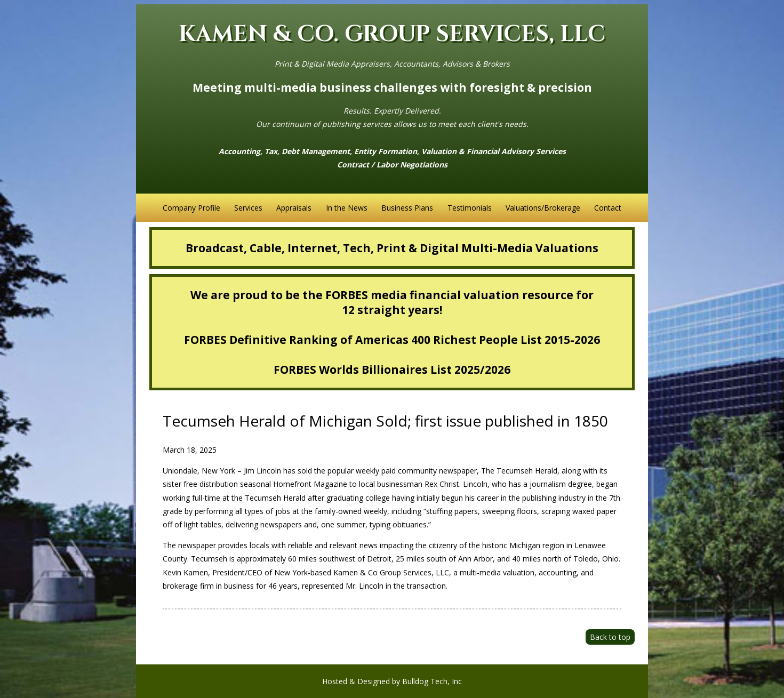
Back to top (610, 637)
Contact (608, 208)
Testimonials (470, 208)
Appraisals (294, 208)
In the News (347, 208)
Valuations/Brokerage (543, 208)
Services (248, 208)
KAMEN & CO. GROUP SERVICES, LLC (392, 34)
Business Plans (407, 208)
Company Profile (191, 208)
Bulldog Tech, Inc (432, 681)
